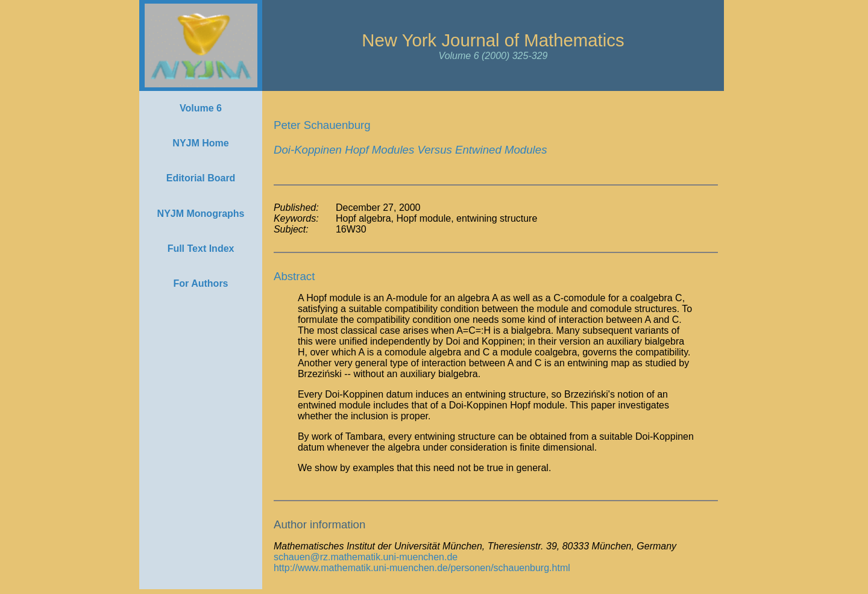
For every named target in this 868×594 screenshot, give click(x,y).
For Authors (201, 283)
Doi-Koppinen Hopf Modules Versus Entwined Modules (410, 150)
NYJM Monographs (201, 214)
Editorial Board (201, 178)
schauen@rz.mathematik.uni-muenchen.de (366, 557)
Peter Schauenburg (322, 125)
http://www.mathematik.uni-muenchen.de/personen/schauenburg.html (422, 568)
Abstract (294, 276)
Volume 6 (201, 108)
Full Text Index (201, 249)
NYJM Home (200, 143)
